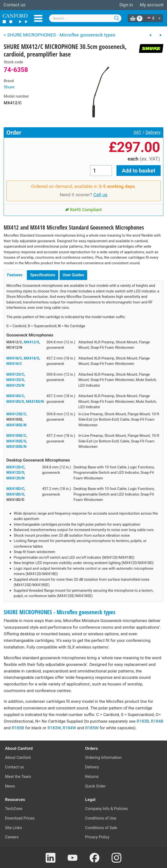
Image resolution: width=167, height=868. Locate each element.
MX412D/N (16, 478)
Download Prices (20, 818)
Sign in (126, 5)
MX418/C (14, 358)
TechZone (14, 809)
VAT (137, 132)
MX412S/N (15, 385)
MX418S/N (35, 402)
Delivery (153, 132)
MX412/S (31, 342)
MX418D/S (15, 494)
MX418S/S (15, 402)
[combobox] (85, 18)
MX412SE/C (16, 414)
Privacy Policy (97, 837)
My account (152, 5)
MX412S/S (15, 380)
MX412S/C (15, 374)
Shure (9, 87)
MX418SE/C (16, 436)
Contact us (14, 5)
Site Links (14, 828)
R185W (92, 728)
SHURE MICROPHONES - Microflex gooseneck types (60, 612)
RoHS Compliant (84, 210)
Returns (92, 777)
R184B (157, 721)
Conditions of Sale (101, 828)
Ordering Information (103, 758)
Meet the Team (18, 777)
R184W (69, 728)
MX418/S (31, 358)
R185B (18, 728)
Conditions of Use (101, 818)
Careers (12, 837)
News (10, 786)
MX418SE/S (16, 441)
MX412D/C (15, 467)
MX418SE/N (16, 425)
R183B (143, 721)
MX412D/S (15, 473)
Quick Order (95, 786)
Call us (100, 195)
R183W (54, 728)
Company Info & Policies (107, 809)
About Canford (18, 758)
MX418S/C (15, 396)
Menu (38, 18)
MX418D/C (15, 489)
